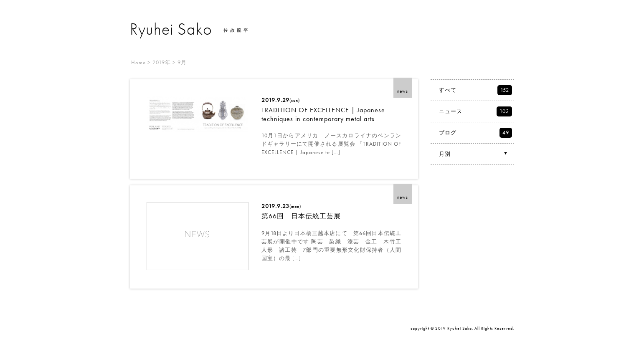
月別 (474, 154)
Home (138, 62)
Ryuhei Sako (171, 29)
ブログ (475, 133)
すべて (475, 90)
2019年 (162, 62)
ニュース (475, 111)
